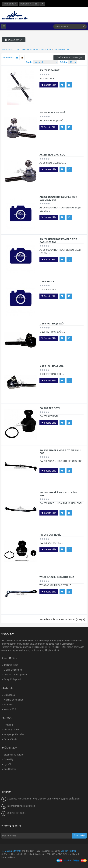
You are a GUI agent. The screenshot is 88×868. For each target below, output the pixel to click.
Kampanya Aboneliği (14, 734)
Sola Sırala (14, 40)
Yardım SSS (10, 709)
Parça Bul (9, 705)
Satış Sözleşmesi (12, 679)
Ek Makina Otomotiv (11, 851)
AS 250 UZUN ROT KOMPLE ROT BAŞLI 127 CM (58, 198)
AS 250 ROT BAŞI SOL (52, 155)
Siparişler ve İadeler (14, 755)
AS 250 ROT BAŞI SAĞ (52, 112)
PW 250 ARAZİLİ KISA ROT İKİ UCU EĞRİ (59, 494)
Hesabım (8, 725)
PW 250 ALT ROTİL (50, 408)
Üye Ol (7, 764)
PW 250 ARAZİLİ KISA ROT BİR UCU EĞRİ (60, 452)
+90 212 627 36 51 (16, 813)
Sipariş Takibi (10, 739)
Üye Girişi (9, 759)
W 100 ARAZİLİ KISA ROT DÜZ (57, 577)
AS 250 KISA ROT (49, 70)
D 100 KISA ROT (49, 281)
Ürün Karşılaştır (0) (69, 58)
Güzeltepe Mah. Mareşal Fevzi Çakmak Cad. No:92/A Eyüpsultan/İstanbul (43, 799)
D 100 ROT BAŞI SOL (51, 366)
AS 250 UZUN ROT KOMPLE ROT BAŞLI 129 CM (58, 241)
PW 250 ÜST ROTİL (50, 535)
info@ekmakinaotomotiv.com (21, 806)
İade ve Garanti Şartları (15, 675)
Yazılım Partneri (69, 851)
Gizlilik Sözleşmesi (13, 670)
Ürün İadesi (10, 695)
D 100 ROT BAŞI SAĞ (52, 324)
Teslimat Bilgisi (11, 665)
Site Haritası (10, 769)
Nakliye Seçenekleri (14, 700)
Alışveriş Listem (12, 730)
